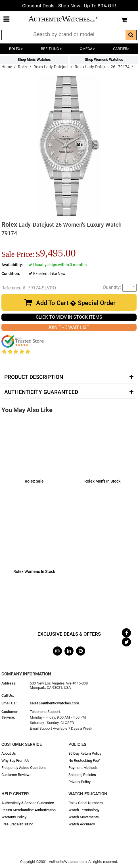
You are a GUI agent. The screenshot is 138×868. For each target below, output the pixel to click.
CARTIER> (121, 49)
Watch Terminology (84, 810)
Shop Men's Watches (34, 60)
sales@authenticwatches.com (54, 703)
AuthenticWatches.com (68, 19)
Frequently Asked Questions (24, 768)
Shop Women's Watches (104, 60)
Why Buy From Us (15, 760)
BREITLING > (51, 49)
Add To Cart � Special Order (76, 303)
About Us (9, 753)
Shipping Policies (82, 775)
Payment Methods (83, 768)
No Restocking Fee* (84, 760)
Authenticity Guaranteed (41, 392)
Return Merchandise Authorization (29, 810)
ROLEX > (16, 49)
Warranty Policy (14, 817)
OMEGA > (87, 49)
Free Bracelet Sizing (17, 824)
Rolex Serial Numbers (86, 803)
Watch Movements (84, 817)
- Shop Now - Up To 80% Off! (69, 6)
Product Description (34, 377)
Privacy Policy (80, 782)
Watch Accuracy (82, 824)
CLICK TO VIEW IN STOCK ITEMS (69, 317)
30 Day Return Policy (85, 753)
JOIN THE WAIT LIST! (69, 327)
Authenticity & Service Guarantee (28, 803)
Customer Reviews (16, 775)
